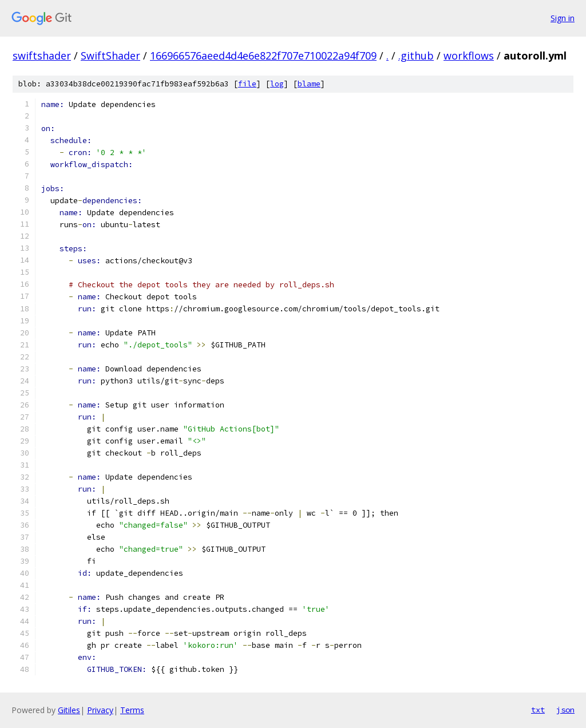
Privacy (100, 710)
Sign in (563, 18)
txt (538, 710)
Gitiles (69, 710)
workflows (469, 56)
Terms (132, 710)
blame (309, 84)
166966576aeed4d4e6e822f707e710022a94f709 (263, 56)
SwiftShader (110, 56)
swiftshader (42, 56)
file (247, 84)
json (565, 710)
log (277, 84)
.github (416, 56)
